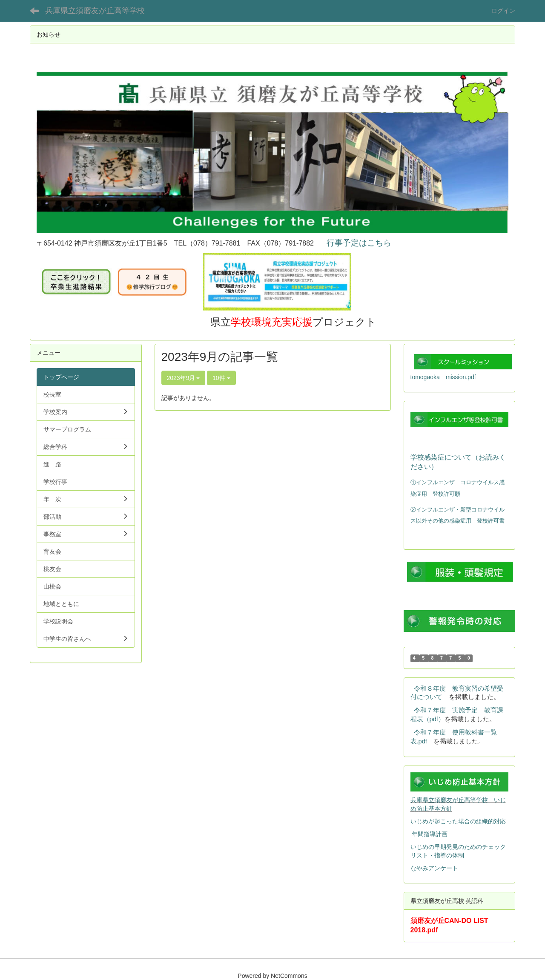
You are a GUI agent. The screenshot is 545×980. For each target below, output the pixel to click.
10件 (221, 378)
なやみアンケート (434, 868)
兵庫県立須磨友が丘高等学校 (95, 11)
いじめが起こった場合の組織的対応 (458, 821)
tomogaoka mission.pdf (443, 377)
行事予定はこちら (359, 243)
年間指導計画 (430, 834)
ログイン (503, 11)
